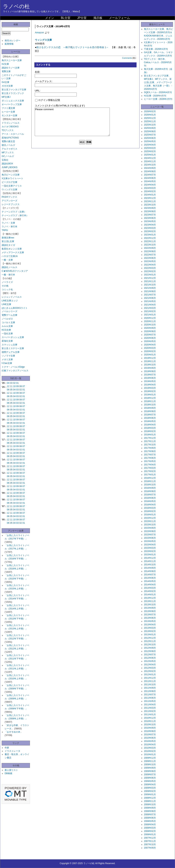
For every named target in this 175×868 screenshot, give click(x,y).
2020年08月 (150, 331)
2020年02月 (150, 351)
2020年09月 (150, 328)
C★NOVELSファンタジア (15, 271)
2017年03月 (150, 468)
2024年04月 (150, 185)
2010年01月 (150, 755)
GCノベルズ (8, 156)
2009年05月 (150, 781)
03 (11, 383)
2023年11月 (150, 201)
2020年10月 (150, 325)
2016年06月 (150, 498)
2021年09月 (150, 288)
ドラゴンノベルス (11, 123)
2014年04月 (150, 585)
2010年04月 (150, 745)
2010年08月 (150, 731)
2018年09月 (150, 408)
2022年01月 (150, 275)
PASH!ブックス (9, 197)
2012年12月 (150, 638)
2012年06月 (150, 658)
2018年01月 (150, 435)
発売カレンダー (12, 41)
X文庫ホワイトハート (12, 178)
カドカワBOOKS (10, 127)
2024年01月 (150, 195)
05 (11, 390)
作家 (7, 748)
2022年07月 (150, 255)
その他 (5, 286)
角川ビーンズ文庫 (11, 175)
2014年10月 (150, 565)
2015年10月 (150, 525)
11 (11, 386)
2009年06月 (150, 778)
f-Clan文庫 (7, 363)
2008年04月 (150, 824)
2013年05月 (150, 621)
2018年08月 (150, 411)
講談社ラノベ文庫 (11, 68)
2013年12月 (150, 598)
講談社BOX (7, 164)
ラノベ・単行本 (9, 227)
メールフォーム (119, 18)
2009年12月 (150, 758)
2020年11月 (150, 321)
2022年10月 (150, 245)
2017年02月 (150, 471)
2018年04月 (150, 425)
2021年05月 (150, 301)
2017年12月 (150, 438)
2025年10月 (150, 125)
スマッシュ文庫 (9, 345)
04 (8, 383)
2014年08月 (150, 571)
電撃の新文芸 (8, 141)
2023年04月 (150, 225)
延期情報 (9, 44)
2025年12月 (150, 118)
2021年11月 (150, 281)
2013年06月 (150, 618)
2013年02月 (150, 631)
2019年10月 (150, 365)
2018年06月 (150, 418)
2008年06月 (150, 818)
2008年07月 (150, 815)
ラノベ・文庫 (8, 223)
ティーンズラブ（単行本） (15, 215)
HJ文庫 (5, 64)
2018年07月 (150, 415)
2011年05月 (150, 701)
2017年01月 (150, 475)
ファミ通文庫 (8, 108)
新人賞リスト (11, 770)
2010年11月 (150, 721)
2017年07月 (150, 455)
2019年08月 (150, 371)
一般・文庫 (7, 260)
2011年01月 (150, 715)
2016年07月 (150, 495)
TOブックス (8, 130)
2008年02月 (150, 831)
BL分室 (66, 18)
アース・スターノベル (13, 134)
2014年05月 (150, 581)
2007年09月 (150, 848)
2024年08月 (150, 171)
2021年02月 (150, 311)
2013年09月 (150, 608)
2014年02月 (150, 591)
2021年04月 (150, 305)
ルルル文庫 (7, 326)
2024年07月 (150, 175)
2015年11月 (150, 521)
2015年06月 (150, 538)
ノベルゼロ (7, 319)
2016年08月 (150, 491)
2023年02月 (150, 231)
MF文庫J (6, 97)
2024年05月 (150, 181)
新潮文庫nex (8, 238)
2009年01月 (150, 795)
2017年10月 (150, 445)
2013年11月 (150, 601)
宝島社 (5, 160)
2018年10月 (150, 405)
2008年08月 (150, 811)
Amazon (39, 32)
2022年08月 (150, 251)
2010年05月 (150, 741)
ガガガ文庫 (7, 86)
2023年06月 (150, 218)
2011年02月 (150, 711)
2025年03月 (150, 148)
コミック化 (7, 290)
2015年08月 (150, 531)
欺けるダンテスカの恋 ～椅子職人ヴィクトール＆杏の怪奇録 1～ (72, 47)
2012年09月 (150, 648)
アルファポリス (9, 149)
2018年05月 (150, 421)
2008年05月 (150, 821)
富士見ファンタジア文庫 (14, 90)
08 (21, 386)
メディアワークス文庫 (13, 252)
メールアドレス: (44, 81)
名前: (38, 72)
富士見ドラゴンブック (13, 93)
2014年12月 (150, 558)
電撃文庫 (6, 71)
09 (17, 386)
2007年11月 (150, 841)
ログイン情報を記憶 (48, 100)
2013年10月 (150, 605)
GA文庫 (5, 82)
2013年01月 (150, 635)
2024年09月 (150, 168)
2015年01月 (150, 555)
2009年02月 (150, 791)
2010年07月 (150, 735)
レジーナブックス (11, 204)
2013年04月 (150, 625)
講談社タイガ (8, 245)
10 (14, 386)
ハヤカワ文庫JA (10, 256)
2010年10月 (150, 725)
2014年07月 (150, 575)
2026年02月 (150, 111)
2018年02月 (150, 431)
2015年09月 (150, 528)
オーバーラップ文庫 (12, 104)
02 (14, 383)
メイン (50, 18)
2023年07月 (150, 215)
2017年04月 (150, 465)
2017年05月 (150, 461)
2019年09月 (150, 368)
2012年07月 (150, 655)
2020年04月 (150, 345)
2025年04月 (150, 145)
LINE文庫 (6, 304)
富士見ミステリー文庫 (13, 348)
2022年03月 (150, 268)
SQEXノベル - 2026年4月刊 (158, 92)
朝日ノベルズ (8, 145)
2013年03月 (150, 628)
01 (17, 383)
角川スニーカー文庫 (12, 60)
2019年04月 (150, 385)
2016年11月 (150, 481)
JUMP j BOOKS (9, 167)
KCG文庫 (6, 330)
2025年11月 (150, 121)
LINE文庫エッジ (10, 301)
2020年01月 (150, 355)
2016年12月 (150, 478)
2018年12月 (150, 398)
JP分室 (82, 18)
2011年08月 (150, 691)
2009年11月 (150, 761)
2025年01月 (150, 155)
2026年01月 (150, 115)
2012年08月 (150, 651)
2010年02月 (150, 751)
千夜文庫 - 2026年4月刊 (156, 49)
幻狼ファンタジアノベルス (15, 371)
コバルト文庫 (8, 322)
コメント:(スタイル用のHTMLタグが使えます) (60, 106)
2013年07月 (150, 615)
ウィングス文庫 (9, 190)
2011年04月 (150, 705)
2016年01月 (150, 515)
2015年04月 (150, 545)
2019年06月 (150, 378)
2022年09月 (150, 248)
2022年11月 (150, 241)
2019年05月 (150, 381)
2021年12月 (150, 278)
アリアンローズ (9, 201)
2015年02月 (150, 551)
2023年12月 (150, 198)
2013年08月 (150, 611)
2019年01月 (150, 395)
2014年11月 (150, 561)
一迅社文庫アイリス (12, 186)
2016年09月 (150, 488)
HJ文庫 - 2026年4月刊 (155, 96)
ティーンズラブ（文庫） (14, 212)
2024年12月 (150, 158)
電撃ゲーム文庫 (9, 315)
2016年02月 (150, 511)
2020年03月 (150, 348)
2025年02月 (150, 151)
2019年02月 (150, 391)
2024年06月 (150, 178)
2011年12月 (150, 678)
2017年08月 (150, 451)
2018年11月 (150, 401)
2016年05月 (150, 501)
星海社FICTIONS (10, 138)
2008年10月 (150, 805)
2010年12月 (150, 718)
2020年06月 (150, 338)
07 (24, 386)
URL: (38, 91)
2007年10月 (150, 844)
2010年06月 (150, 738)
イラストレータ (12, 751)
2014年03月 (150, 588)
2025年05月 (150, 141)
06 (8, 390)
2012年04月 (150, 665)
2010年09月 (150, 728)
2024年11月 (150, 161)
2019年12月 (150, 358)
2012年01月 (150, 675)
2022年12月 (150, 238)
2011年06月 (150, 698)
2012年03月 (150, 668)
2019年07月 (150, 375)
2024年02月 (150, 191)
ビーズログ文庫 (9, 182)
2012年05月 (150, 661)
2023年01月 (150, 235)
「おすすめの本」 (14, 732)
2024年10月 (150, 165)
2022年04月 (150, 265)
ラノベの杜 (16, 6)
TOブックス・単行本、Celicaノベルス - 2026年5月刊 (158, 62)
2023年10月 (150, 205)
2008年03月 (150, 828)
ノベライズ (7, 282)
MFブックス (8, 153)
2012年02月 (150, 671)
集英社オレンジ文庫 (12, 249)
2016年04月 (150, 505)
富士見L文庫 (8, 241)
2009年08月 (150, 771)
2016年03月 (150, 508)
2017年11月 (150, 441)
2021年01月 (150, 315)
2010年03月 (150, 748)
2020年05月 (150, 341)
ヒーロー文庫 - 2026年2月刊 (158, 99)
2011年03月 (150, 708)
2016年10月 (150, 485)
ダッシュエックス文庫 (13, 101)
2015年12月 (150, 518)
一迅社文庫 (7, 334)
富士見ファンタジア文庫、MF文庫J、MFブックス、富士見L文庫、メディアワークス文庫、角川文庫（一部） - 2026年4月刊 (158, 82)
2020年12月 (150, 318)
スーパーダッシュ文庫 (13, 337)
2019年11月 (150, 361)
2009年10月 (150, 765)
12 (8, 386)
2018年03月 (150, 428)
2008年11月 (150, 801)
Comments (127, 58)
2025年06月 (150, 138)
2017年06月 (150, 458)
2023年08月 (150, 211)
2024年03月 (150, 188)
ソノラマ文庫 (8, 356)
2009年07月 (150, 775)
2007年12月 (150, 838)
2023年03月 (150, 228)
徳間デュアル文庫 (11, 352)
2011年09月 (150, 688)
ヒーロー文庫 (8, 112)
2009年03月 (150, 788)
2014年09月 (150, 568)
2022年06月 (150, 258)
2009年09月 (150, 768)
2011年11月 (150, 681)
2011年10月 (150, 685)
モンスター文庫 (9, 116)
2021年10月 (150, 285)
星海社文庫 (7, 341)
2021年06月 (150, 298)
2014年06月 (150, 578)
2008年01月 (150, 834)
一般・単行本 (8, 275)
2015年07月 (150, 535)
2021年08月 (150, 291)
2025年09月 (150, 128)
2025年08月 (150, 131)
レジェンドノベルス (12, 297)
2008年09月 (150, 808)
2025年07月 (150, 135)
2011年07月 (150, 695)
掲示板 (98, 18)
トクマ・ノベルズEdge (13, 367)
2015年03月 (150, 548)
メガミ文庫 (7, 359)
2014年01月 (150, 595)
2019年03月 (150, 388)
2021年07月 (150, 295)
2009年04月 (150, 785)
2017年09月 (150, 448)
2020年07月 (150, 335)
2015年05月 (150, 541)
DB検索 (8, 773)
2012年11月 (150, 641)
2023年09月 (150, 208)
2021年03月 (150, 308)
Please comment (72, 122)
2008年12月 (150, 798)
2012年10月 (150, 645)
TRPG (5, 230)
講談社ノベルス (9, 267)
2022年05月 (150, 261)
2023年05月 (150, 221)
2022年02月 (150, 271)
